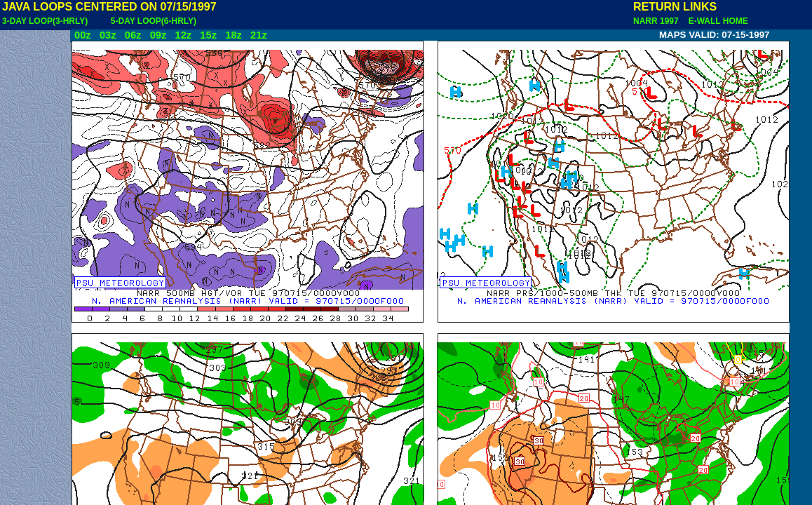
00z (83, 35)
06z (133, 35)
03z (108, 35)
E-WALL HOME (716, 21)
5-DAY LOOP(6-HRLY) (154, 21)
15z (208, 35)
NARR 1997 (657, 21)
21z (259, 35)
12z (183, 35)
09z (158, 35)
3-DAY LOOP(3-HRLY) (45, 21)
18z (234, 35)
